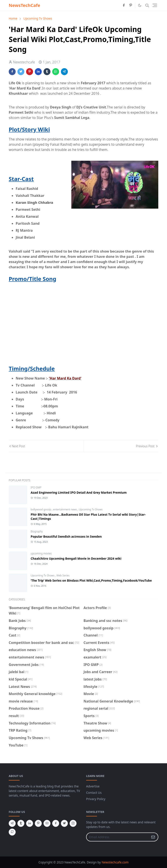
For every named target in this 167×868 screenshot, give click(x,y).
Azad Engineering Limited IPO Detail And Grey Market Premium (79, 492)
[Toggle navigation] (155, 5)
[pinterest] (131, 5)
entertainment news (65, 509)
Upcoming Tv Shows (91, 509)
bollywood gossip (41, 509)
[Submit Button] (153, 837)
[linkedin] (30, 823)
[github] (12, 832)
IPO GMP (36, 487)
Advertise (93, 786)
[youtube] (47, 823)
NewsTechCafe (24, 5)
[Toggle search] (147, 5)
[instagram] (73, 823)
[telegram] (12, 823)
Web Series (63, 575)
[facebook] (124, 5)
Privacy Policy (96, 799)
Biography (37, 531)
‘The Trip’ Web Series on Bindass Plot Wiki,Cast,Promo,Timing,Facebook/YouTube (91, 580)
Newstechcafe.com (115, 862)
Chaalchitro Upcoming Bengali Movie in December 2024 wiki (76, 558)
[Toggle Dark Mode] (140, 5)
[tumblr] (21, 823)
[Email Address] (118, 837)
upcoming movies (41, 553)
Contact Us (94, 793)
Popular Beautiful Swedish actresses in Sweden (66, 536)
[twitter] (64, 823)
